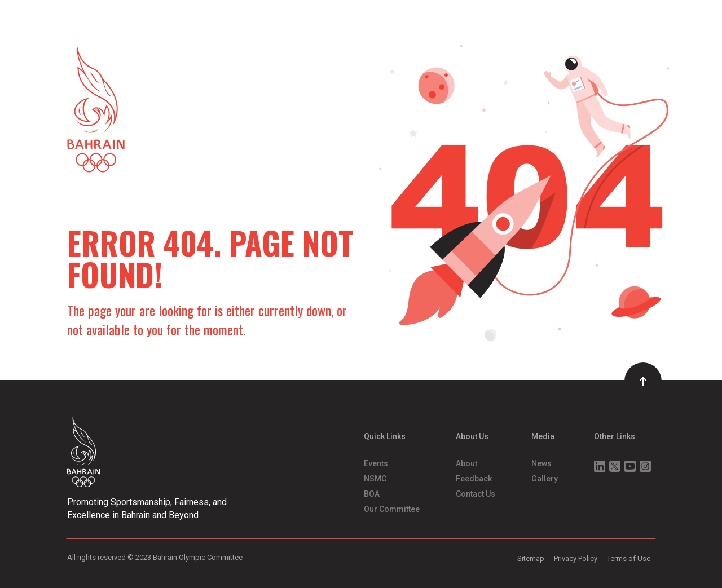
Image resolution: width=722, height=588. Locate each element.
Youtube (630, 466)
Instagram (645, 466)
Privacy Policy (576, 558)
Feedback (474, 479)
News (541, 463)
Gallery (545, 479)
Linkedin (600, 466)
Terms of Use (629, 558)
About (466, 463)
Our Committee (392, 509)
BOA (372, 494)
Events (376, 463)
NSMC (375, 479)
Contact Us (476, 494)
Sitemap (531, 558)
